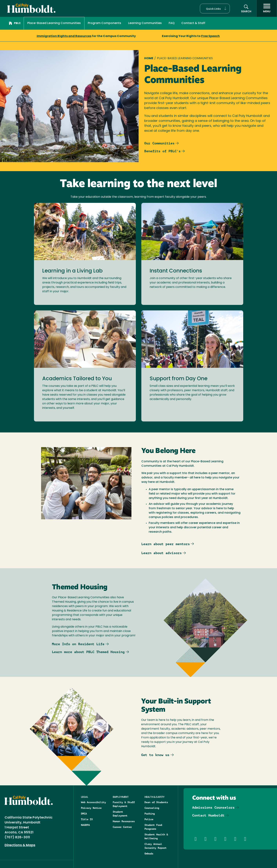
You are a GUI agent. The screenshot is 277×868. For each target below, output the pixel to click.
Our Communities (159, 143)
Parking (150, 814)
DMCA (84, 814)
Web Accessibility (93, 802)
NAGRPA (85, 825)
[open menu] (267, 8)
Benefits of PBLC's (162, 151)
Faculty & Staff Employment (124, 804)
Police (149, 819)
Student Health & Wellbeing (156, 836)
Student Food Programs (153, 827)
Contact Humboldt (208, 815)
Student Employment (120, 814)
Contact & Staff (193, 23)
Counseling (152, 808)
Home (149, 58)
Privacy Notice (91, 808)
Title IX (87, 819)
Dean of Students (156, 802)
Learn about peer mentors (166, 544)
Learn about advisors (162, 553)
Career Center (122, 827)
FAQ (172, 23)
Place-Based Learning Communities (54, 23)
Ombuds (149, 854)
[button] (215, 9)
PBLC (15, 24)
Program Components (104, 23)
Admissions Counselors (213, 807)
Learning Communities (145, 23)
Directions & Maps (20, 845)
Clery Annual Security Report (155, 846)
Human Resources (124, 821)
